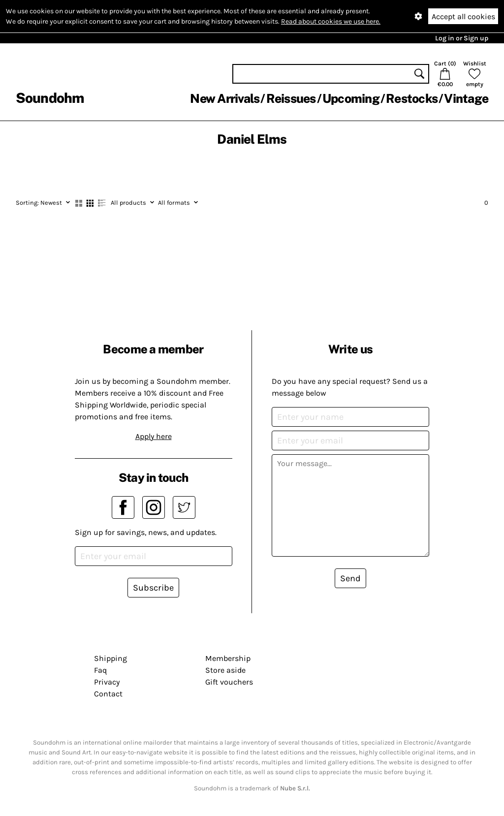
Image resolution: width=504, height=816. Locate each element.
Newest (43, 203)
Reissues (291, 98)
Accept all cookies (463, 16)
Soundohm (50, 98)
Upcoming (351, 98)
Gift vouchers (229, 682)
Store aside (225, 670)
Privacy (107, 682)
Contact (108, 694)
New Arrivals (225, 98)
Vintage (466, 98)
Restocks (412, 98)
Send (350, 578)
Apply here (154, 436)
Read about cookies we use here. (331, 21)
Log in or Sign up (462, 38)
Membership (228, 658)
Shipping (110, 658)
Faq (100, 670)
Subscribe (153, 588)
